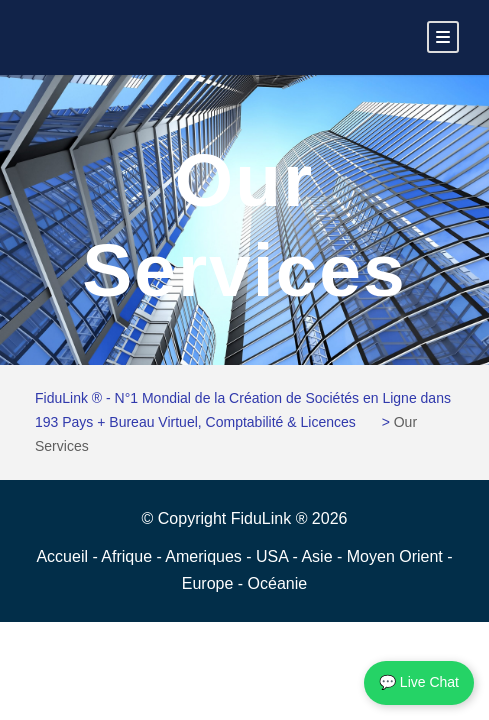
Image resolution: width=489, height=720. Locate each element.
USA (274, 556)
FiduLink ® (271, 518)
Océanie (278, 583)
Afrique (128, 556)
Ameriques (205, 556)
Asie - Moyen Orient (374, 556)
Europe (210, 583)
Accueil (64, 556)
